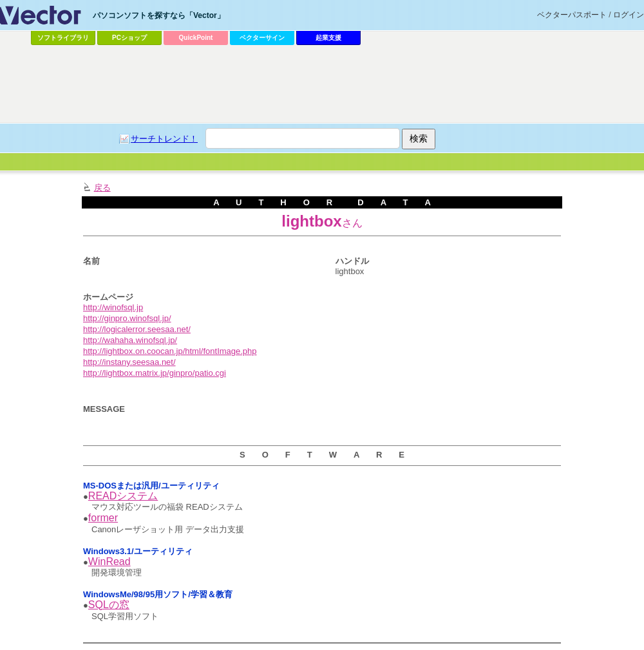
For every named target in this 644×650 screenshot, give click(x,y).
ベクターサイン (262, 38)
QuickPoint (196, 38)
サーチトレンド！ (164, 139)
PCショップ (129, 38)
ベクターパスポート (572, 15)
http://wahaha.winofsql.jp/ (130, 340)
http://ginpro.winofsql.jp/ (127, 318)
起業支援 (328, 38)
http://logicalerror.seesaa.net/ (137, 329)
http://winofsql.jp (113, 307)
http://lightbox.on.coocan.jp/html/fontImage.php (170, 351)
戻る (102, 188)
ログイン (629, 15)
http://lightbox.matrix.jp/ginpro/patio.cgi (155, 373)
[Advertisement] (322, 84)
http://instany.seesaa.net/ (129, 362)
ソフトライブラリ (63, 38)
